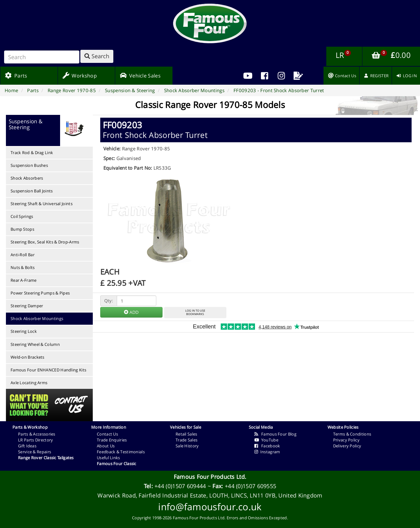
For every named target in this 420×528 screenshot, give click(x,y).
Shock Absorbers (27, 178)
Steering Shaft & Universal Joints (42, 204)
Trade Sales (186, 440)
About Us (106, 446)
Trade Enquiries (112, 440)
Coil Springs (22, 216)
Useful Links (109, 458)
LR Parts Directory (35, 440)
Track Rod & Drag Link (32, 153)
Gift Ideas (27, 446)
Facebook (267, 446)
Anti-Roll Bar (23, 255)
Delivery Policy (347, 446)
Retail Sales (186, 434)
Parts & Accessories (37, 434)
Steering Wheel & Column (35, 344)
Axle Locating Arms (29, 383)
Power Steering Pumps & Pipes (40, 293)
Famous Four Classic (117, 464)
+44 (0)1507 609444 (180, 486)
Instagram (267, 452)
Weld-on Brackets (28, 357)
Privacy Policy (346, 440)
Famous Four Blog (275, 434)
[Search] (42, 57)
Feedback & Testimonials (121, 452)
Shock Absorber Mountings (37, 318)
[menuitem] (265, 76)
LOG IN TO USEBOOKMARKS (195, 312)
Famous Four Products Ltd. (210, 477)
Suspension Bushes (29, 165)
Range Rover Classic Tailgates (46, 458)
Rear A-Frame (24, 280)
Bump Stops (22, 229)
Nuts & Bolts (23, 267)
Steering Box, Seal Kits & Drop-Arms (45, 242)
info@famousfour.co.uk (210, 507)
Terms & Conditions (352, 434)
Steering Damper (27, 306)
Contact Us (107, 434)
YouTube (266, 440)
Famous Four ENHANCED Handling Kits (48, 370)
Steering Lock (24, 331)
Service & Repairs (35, 452)
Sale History (187, 446)
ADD (131, 312)
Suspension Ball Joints (32, 191)
